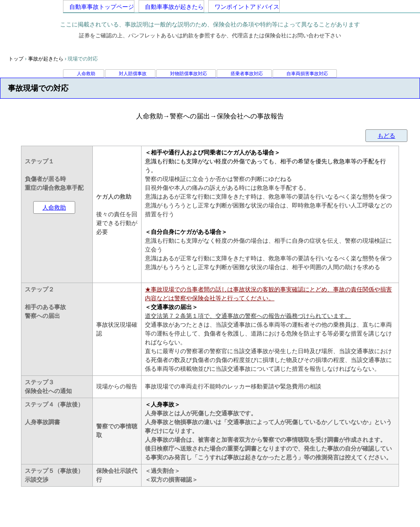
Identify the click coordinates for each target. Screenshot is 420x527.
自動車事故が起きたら (171, 7)
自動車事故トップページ (99, 7)
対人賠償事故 (133, 73)
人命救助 (86, 73)
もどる (386, 136)
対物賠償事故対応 (189, 73)
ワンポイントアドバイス (244, 7)
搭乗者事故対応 (247, 73)
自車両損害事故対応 (307, 73)
